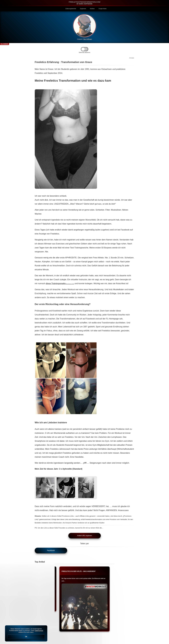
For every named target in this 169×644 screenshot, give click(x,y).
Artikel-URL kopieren (84, 536)
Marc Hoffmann (88, 39)
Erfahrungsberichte (71, 9)
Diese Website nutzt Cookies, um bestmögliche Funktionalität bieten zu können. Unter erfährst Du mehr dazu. (26, 633)
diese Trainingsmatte (60, 283)
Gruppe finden (103, 9)
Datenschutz (39, 631)
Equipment (83, 9)
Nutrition (92, 9)
